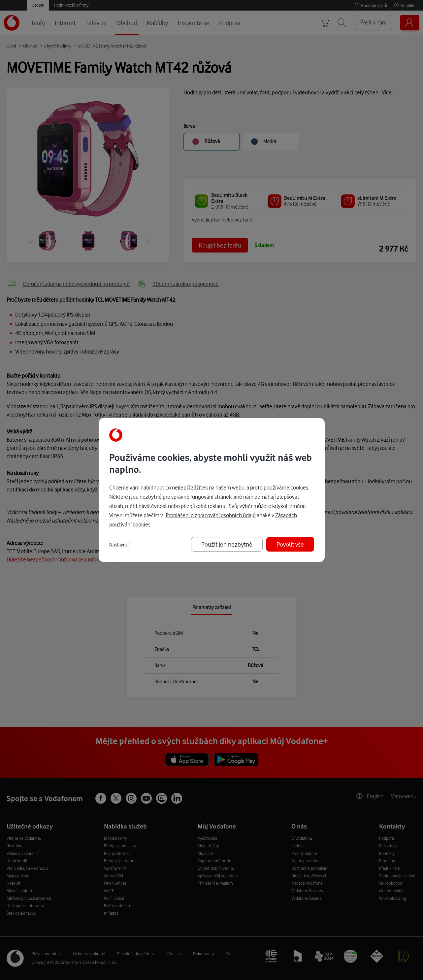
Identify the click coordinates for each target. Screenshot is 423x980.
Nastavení (119, 545)
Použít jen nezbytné (227, 544)
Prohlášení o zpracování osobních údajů (211, 515)
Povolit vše (290, 544)
